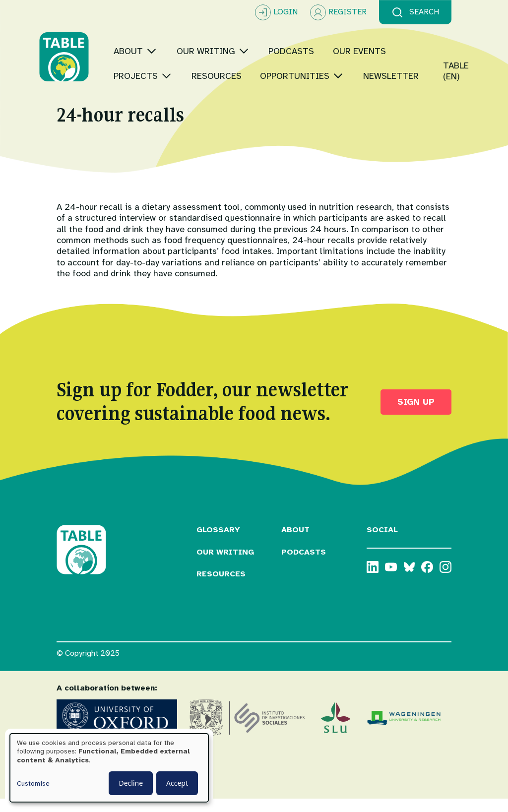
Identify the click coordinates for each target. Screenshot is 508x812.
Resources (221, 587)
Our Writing (225, 565)
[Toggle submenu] (169, 37)
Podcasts (304, 565)
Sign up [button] (416, 415)
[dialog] (109, 768)
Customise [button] (33, 783)
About (295, 543)
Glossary (218, 543)
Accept (177, 783)
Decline (131, 783)
